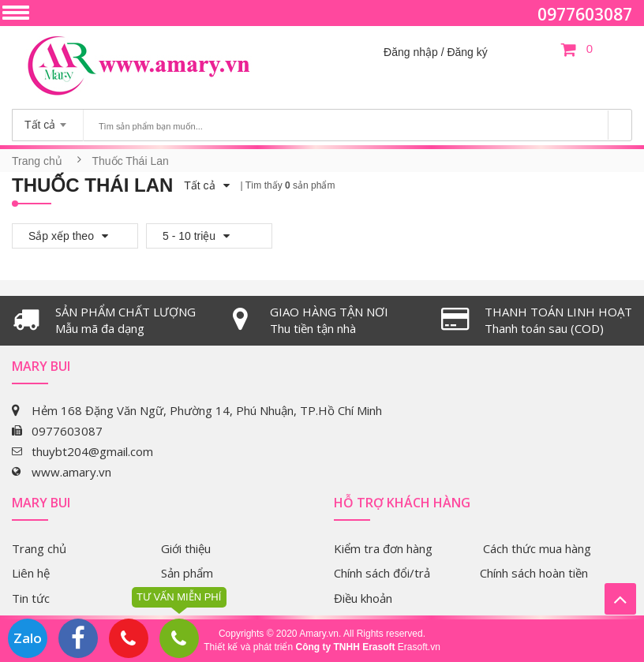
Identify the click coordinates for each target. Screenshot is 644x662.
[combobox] (48, 120)
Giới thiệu (186, 548)
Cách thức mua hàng (537, 548)
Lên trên (620, 599)
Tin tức (31, 598)
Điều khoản (363, 598)
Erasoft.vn (419, 647)
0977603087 (585, 14)
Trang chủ (37, 161)
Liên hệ (31, 573)
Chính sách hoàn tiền (534, 573)
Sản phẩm (187, 573)
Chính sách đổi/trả (382, 573)
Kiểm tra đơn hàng (383, 548)
